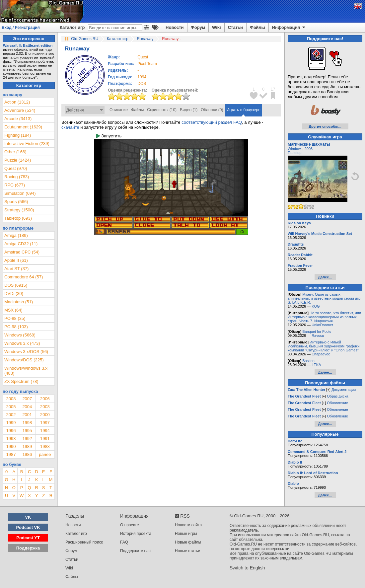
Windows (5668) (20, 335)
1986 (27, 454)
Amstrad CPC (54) (22, 252)
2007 (27, 399)
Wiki (217, 27)
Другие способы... (325, 126)
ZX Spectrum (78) (21, 381)
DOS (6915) (16, 285)
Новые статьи (188, 551)
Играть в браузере (244, 110)
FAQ (124, 542)
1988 (45, 446)
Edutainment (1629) (23, 127)
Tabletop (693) (18, 218)
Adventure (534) (20, 110)
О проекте (130, 525)
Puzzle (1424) (18, 160)
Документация (344, 390)
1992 (27, 439)
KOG (316, 306)
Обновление (337, 403)
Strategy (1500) (19, 210)
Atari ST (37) (16, 269)
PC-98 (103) (16, 327)
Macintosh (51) (19, 302)
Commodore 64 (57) (24, 277)
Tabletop (295, 153)
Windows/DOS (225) (24, 360)
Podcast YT (28, 538)
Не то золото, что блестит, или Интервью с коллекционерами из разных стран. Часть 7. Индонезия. (324, 317)
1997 (45, 423)
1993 (11, 439)
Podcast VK (28, 527)
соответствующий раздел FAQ (212, 122)
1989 (27, 446)
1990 (11, 446)
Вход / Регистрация (21, 28)
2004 (27, 407)
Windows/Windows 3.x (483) (26, 371)
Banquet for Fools (317, 331)
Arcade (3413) (18, 119)
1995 (27, 431)
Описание (119, 110)
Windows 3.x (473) (22, 343)
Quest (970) (16, 168)
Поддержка (28, 548)
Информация (289, 28)
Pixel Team (147, 64)
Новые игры (186, 534)
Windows (295, 149)
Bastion (308, 361)
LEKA (316, 365)
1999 (11, 423)
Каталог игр (72, 27)
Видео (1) (189, 110)
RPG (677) (15, 185)
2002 (11, 415)
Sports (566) (16, 202)
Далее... (325, 277)
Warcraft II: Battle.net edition (28, 45)
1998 (27, 423)
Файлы (257, 27)
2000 (45, 415)
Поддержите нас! (136, 551)
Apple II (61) (16, 260)
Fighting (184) (18, 135)
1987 (11, 454)
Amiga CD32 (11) (21, 244)
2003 (45, 407)
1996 (11, 431)
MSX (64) (13, 310)
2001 (27, 415)
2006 (45, 399)
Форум (198, 27)
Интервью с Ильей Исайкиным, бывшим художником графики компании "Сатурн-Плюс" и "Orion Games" (324, 346)
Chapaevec (321, 354)
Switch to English (247, 568)
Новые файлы (188, 542)
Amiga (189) (16, 235)
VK (28, 517)
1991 (45, 439)
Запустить (109, 136)
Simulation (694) (20, 193)
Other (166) (15, 152)
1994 (142, 77)
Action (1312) (17, 102)
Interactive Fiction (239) (27, 144)
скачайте (70, 127)
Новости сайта (188, 525)
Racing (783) (17, 177)
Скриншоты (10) (162, 110)
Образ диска (337, 396)
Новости (175, 27)
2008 (11, 399)
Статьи (235, 27)
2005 (11, 407)
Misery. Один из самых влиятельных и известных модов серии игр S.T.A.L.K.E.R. (324, 298)
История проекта (136, 534)
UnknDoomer (322, 325)
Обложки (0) (212, 110)
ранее (45, 454)
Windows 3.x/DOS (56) (26, 352)
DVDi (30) (14, 294)
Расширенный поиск (84, 542)
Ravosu (318, 335)
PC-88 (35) (15, 318)
